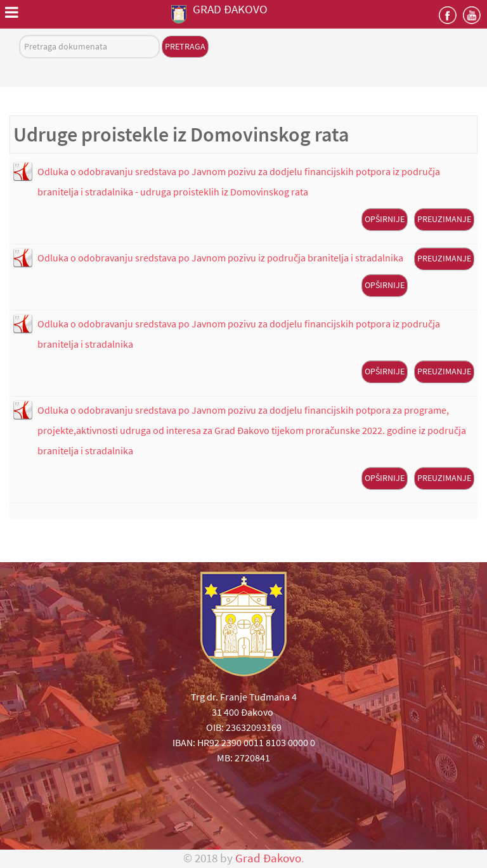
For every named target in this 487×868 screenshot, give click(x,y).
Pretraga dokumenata (19, 35)
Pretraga (185, 46)
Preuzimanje (444, 219)
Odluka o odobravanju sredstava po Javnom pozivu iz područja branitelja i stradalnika (220, 258)
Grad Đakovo (268, 858)
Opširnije (385, 219)
